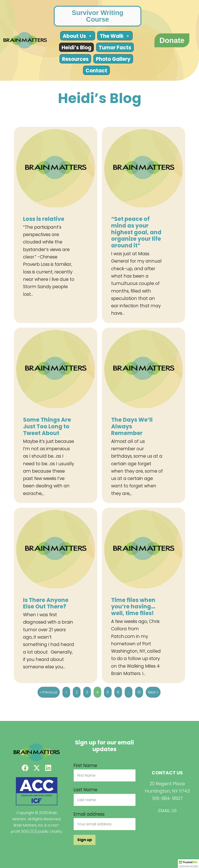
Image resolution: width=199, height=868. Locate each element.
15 (139, 692)
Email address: (89, 814)
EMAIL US (167, 811)
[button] (25, 768)
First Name (85, 766)
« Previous (49, 692)
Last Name (85, 790)
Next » (153, 692)
